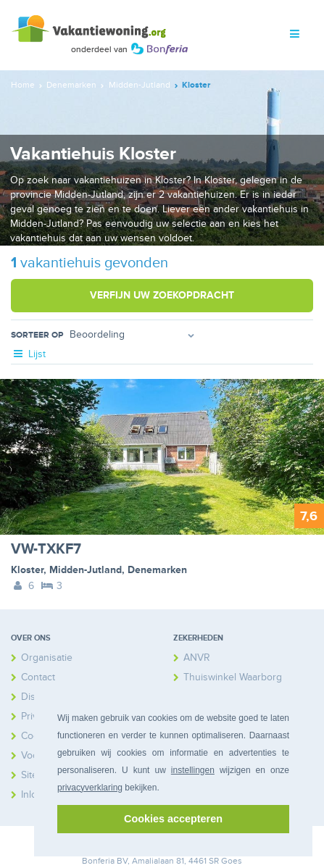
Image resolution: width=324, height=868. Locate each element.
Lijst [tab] (28, 354)
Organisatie (47, 658)
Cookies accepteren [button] (173, 819)
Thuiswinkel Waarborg (233, 677)
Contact (38, 677)
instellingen (193, 770)
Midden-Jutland (86, 570)
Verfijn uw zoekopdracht (162, 295)
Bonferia (98, 861)
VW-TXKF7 (46, 549)
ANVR (197, 658)
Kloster (27, 570)
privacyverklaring (90, 788)
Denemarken (157, 570)
